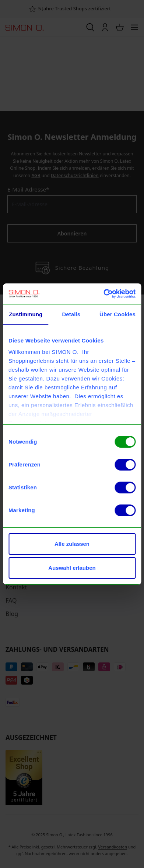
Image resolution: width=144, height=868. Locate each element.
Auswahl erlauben (72, 568)
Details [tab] (71, 314)
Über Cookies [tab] (117, 314)
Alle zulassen (72, 544)
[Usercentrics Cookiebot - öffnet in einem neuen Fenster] (103, 294)
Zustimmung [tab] (26, 314)
